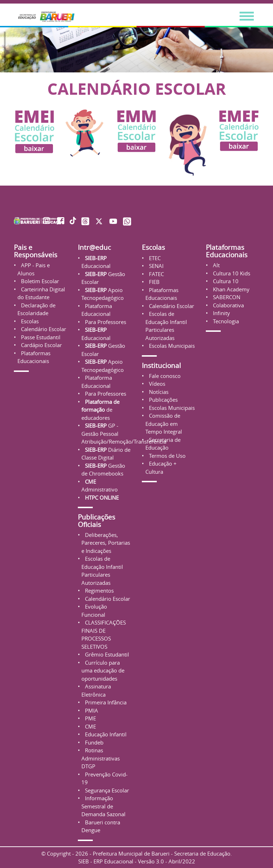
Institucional (161, 365)
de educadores (100, 410)
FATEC (156, 274)
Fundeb (93, 742)
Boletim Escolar (39, 281)
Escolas (29, 321)
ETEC (154, 258)
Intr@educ (94, 247)
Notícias (158, 392)
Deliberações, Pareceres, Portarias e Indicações (106, 543)
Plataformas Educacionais (227, 251)
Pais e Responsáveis (36, 251)
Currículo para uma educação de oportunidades (103, 671)
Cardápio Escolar (41, 345)
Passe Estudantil (40, 337)
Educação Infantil (105, 734)
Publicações (163, 400)
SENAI (156, 266)
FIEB (154, 282)
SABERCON (226, 297)
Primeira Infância (105, 702)
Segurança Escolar (106, 790)
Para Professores (105, 322)
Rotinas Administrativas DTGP (101, 758)
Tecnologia (225, 321)
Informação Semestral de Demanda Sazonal (103, 806)
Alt (216, 265)
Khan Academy (231, 289)
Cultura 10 (225, 281)
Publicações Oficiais (97, 521)
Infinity (221, 313)
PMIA (91, 710)
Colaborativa (228, 305)
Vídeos (156, 384)
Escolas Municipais (171, 346)
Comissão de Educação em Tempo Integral (164, 424)
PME (90, 718)
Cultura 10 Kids (231, 273)
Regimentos (99, 590)
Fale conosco (164, 376)
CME (90, 726)
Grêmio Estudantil (106, 654)
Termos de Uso (167, 456)
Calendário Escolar (43, 329)
